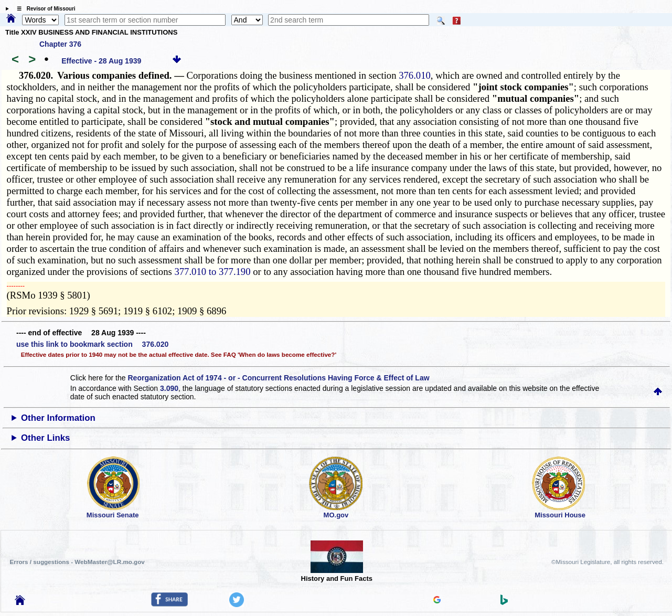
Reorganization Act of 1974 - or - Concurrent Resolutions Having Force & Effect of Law (278, 378)
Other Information (58, 418)
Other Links (45, 438)
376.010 (415, 75)
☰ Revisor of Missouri (44, 9)
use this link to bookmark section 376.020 (92, 344)
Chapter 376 (60, 44)
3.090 (169, 388)
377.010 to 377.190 (212, 272)
